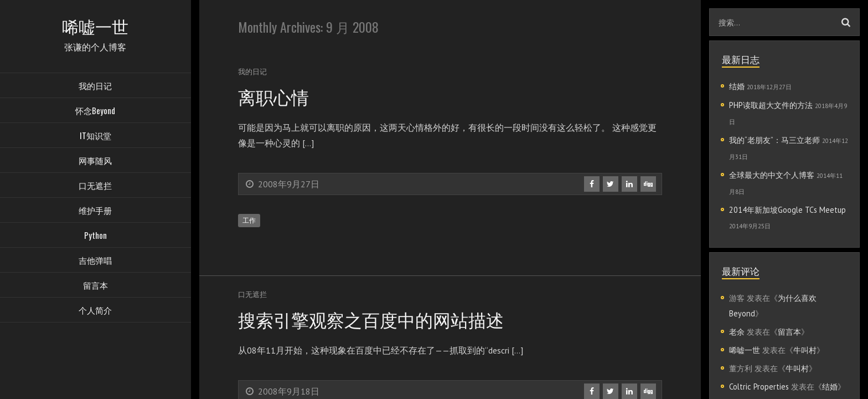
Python (95, 236)
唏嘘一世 (745, 350)
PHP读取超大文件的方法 (771, 105)
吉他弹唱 (95, 260)
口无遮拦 (95, 186)
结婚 (737, 86)
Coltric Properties (759, 387)
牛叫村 (805, 350)
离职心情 (273, 96)
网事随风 (95, 161)
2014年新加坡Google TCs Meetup (787, 210)
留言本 (95, 285)
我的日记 (95, 86)
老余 (737, 332)
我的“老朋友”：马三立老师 (774, 140)
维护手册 (95, 211)
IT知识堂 (95, 136)
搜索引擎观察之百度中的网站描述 (371, 319)
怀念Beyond (95, 111)
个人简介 (95, 310)
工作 (249, 220)
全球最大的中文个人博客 (772, 175)
